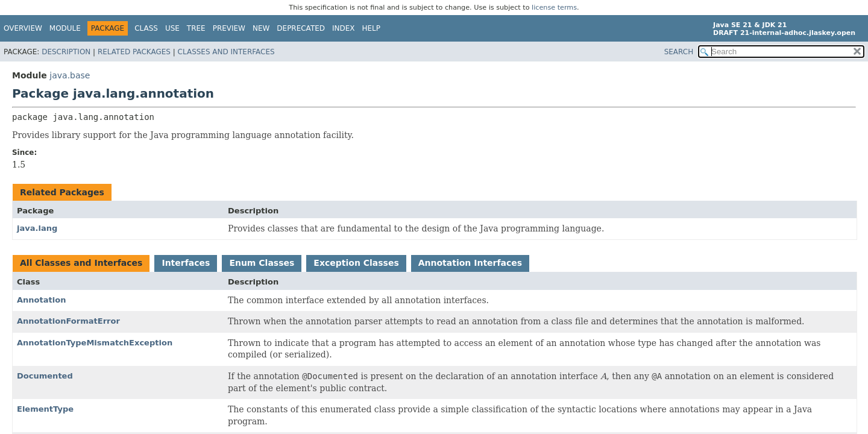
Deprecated (301, 28)
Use (172, 28)
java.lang (37, 228)
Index (344, 28)
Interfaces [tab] (186, 263)
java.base (70, 75)
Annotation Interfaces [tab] (470, 263)
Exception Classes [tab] (356, 263)
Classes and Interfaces (226, 52)
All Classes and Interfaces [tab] (81, 263)
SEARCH (679, 52)
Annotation (41, 300)
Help (372, 28)
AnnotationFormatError (68, 321)
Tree (196, 28)
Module (65, 28)
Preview (229, 28)
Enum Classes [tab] (262, 263)
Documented (45, 376)
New (261, 28)
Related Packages (134, 52)
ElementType (45, 409)
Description (66, 52)
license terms (554, 8)
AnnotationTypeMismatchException (95, 343)
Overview (23, 28)
